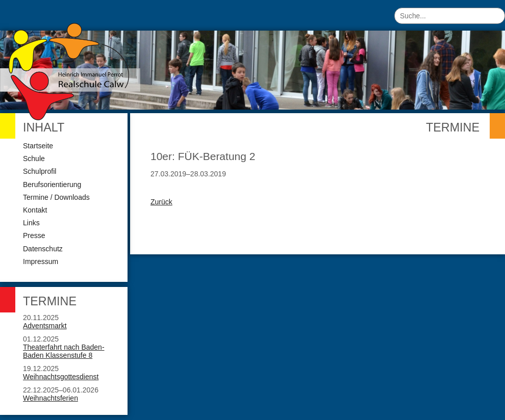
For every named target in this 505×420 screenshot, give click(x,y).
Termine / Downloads (56, 197)
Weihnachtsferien (50, 398)
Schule (34, 159)
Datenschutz (43, 249)
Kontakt (35, 210)
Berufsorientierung (52, 185)
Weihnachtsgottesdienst (61, 377)
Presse (34, 235)
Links (31, 223)
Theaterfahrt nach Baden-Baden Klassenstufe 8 (64, 351)
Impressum (41, 261)
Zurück (161, 202)
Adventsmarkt (45, 326)
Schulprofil (40, 171)
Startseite (38, 146)
